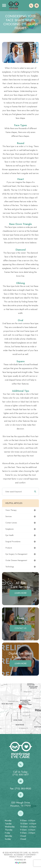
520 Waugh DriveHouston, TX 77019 (20, 804)
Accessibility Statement (25, 855)
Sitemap (28, 857)
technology (10, 567)
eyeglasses (10, 529)
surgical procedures (13, 542)
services (9, 516)
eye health (10, 535)
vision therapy (11, 510)
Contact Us (20, 628)
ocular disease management (16, 560)
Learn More (21, 593)
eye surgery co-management (16, 554)
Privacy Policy (16, 857)
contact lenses (11, 523)
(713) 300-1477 (21, 775)
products (9, 548)
